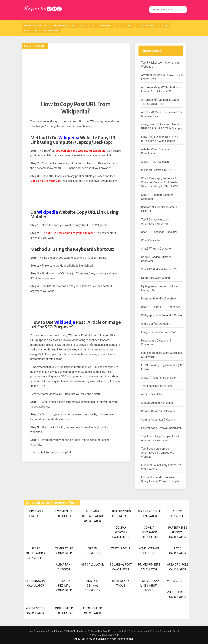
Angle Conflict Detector (155, 324)
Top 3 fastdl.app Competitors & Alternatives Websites (160, 438)
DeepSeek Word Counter (156, 278)
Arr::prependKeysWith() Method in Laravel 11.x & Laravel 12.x (162, 89)
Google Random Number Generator (156, 259)
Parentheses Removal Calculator (161, 428)
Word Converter (151, 240)
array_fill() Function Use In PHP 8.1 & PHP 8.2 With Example (160, 139)
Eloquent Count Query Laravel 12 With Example (161, 467)
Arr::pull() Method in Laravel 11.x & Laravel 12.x (162, 77)
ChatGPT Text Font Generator (159, 378)
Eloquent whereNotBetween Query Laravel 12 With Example (160, 479)
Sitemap (129, 639)
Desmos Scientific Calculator (159, 299)
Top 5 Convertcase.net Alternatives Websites (155, 222)
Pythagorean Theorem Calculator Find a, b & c (161, 288)
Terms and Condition (96, 639)
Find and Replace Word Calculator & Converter (162, 355)
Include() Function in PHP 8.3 (159, 170)
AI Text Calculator (152, 394)
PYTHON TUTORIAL (102, 25)
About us (79, 639)
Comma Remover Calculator (158, 411)
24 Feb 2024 (40, 46)
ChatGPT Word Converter (156, 249)
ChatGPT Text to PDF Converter (160, 307)
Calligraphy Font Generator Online (161, 315)
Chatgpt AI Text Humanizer (157, 403)
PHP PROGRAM (50, 31)
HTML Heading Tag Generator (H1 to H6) (162, 367)
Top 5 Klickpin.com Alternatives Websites (160, 65)
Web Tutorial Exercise (35, 25)
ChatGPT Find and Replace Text (160, 269)
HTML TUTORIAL (147, 25)
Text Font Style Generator (157, 386)
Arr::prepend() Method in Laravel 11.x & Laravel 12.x (161, 102)
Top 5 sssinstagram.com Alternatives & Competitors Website (158, 453)
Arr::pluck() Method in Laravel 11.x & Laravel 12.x (162, 114)
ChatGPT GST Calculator (156, 162)
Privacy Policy (116, 639)
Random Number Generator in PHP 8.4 (159, 209)
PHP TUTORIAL (125, 25)
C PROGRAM (30, 31)
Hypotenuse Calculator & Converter (156, 343)
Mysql (165, 25)
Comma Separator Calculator (159, 420)
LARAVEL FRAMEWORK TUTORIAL (69, 25)
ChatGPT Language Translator (159, 232)
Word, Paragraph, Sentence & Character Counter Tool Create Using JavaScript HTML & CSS (160, 182)
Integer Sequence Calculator (158, 332)
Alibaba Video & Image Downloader (155, 151)
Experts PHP (112, 635)
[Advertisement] (76, 76)
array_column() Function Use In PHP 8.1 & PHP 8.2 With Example (162, 126)
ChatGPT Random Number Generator (157, 197)
